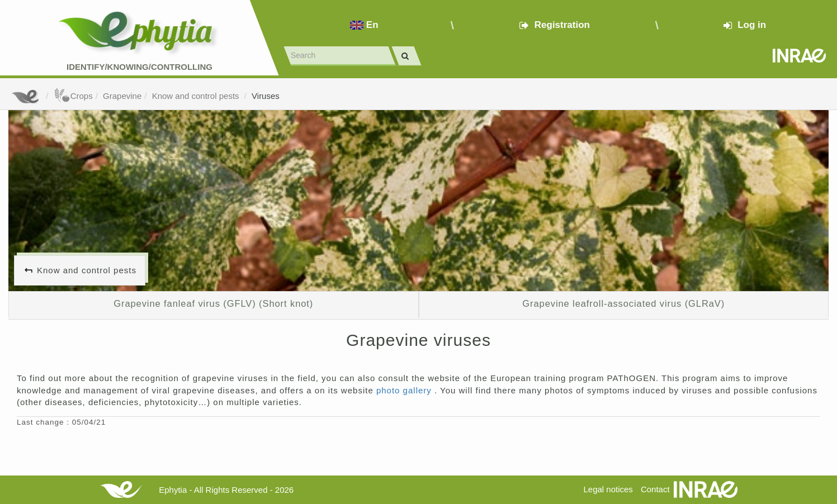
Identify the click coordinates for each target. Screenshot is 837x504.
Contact (655, 489)
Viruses (266, 96)
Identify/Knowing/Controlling (139, 67)
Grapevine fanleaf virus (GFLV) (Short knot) (213, 303)
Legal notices (608, 489)
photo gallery (405, 390)
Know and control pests (197, 96)
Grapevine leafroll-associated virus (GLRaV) (623, 303)
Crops (73, 96)
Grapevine (122, 96)
